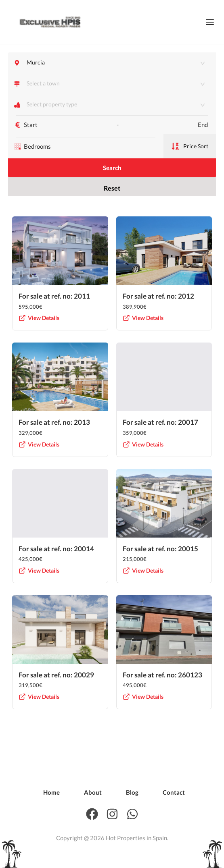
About (93, 792)
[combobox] (113, 83)
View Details (39, 334)
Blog (132, 792)
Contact (174, 792)
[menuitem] (51, 792)
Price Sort (190, 152)
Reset (112, 200)
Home (51, 792)
